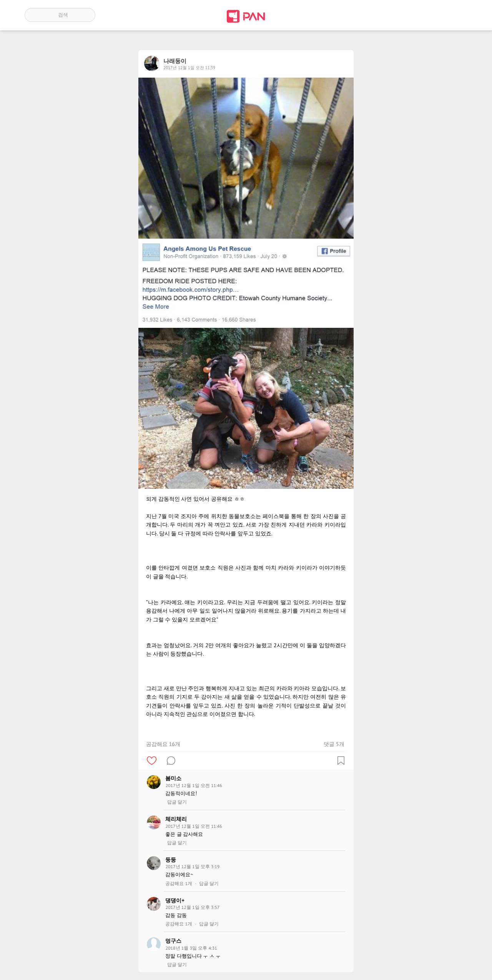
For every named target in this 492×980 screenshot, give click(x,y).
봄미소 (173, 778)
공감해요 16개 (163, 744)
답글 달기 (177, 802)
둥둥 (171, 860)
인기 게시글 (435, 15)
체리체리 (176, 819)
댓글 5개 (334, 744)
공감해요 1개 (179, 884)
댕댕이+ (175, 900)
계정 (457, 15)
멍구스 (173, 941)
